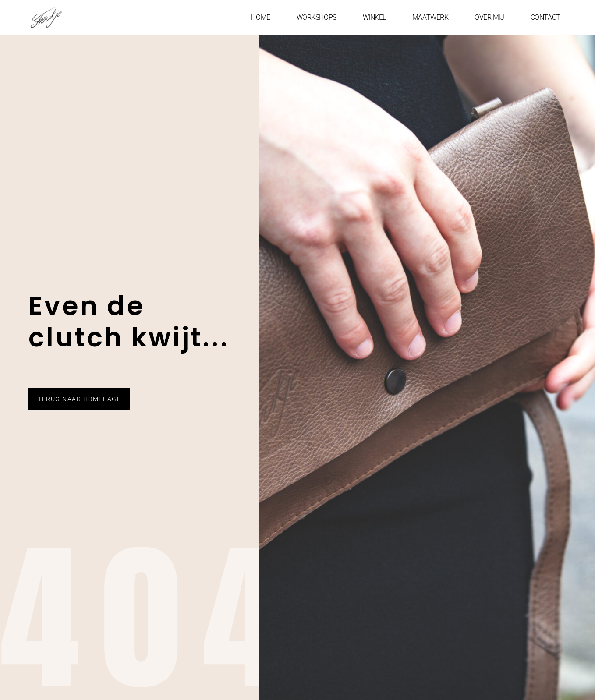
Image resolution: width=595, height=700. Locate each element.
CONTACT (545, 17)
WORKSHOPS (317, 17)
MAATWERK (430, 17)
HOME (260, 17)
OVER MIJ (489, 17)
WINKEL (374, 17)
